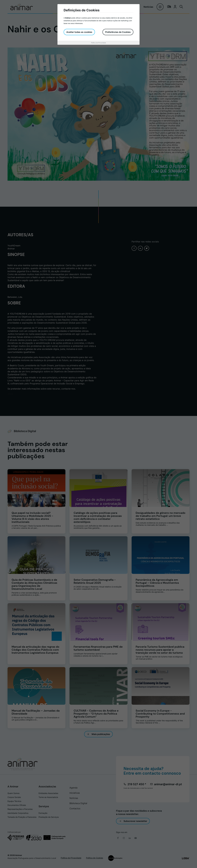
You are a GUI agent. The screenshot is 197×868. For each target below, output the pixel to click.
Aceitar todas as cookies (79, 32)
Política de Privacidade (99, 43)
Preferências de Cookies (118, 32)
